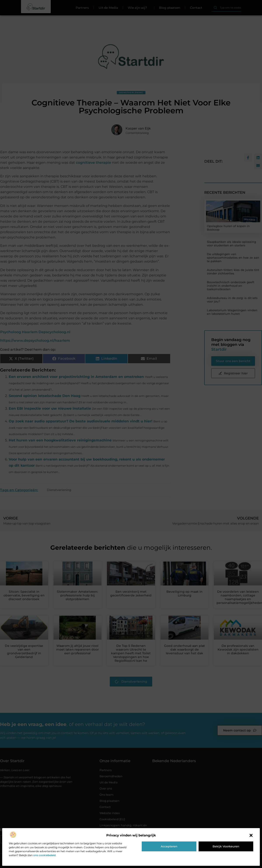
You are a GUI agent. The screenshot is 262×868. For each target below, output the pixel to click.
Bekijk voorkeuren (226, 846)
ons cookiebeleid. (45, 855)
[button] (251, 835)
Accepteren (169, 846)
